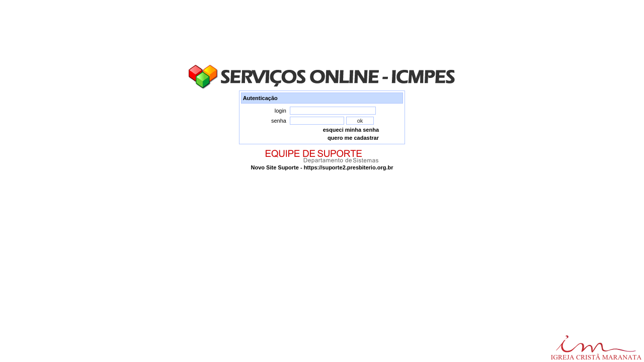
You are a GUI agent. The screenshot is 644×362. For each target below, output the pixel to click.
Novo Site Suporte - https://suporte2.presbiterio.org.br (322, 167)
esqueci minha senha (351, 130)
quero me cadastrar (353, 138)
